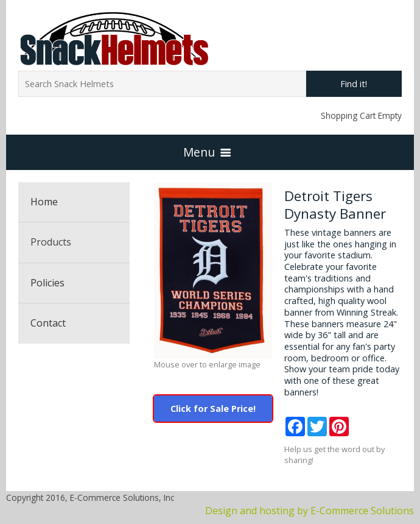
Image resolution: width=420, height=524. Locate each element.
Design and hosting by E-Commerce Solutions (310, 511)
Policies (47, 283)
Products (51, 242)
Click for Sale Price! (213, 409)
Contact (48, 323)
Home (44, 202)
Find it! (354, 84)
